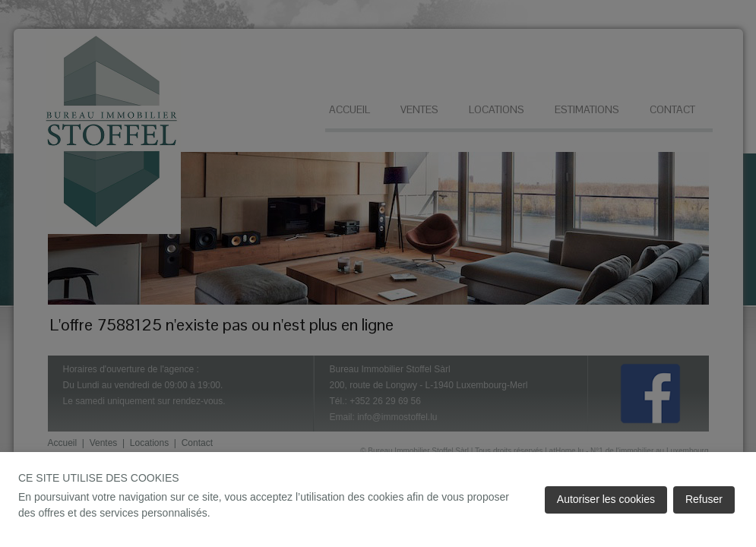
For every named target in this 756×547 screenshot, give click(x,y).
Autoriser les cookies (606, 499)
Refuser (704, 499)
